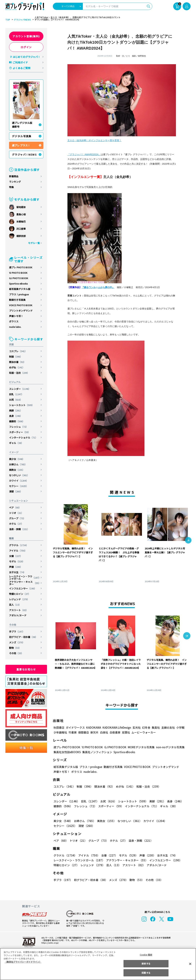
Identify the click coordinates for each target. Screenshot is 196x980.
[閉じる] (190, 964)
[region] (98, 964)
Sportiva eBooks (18, 284)
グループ (17, 518)
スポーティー (20, 432)
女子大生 (17, 572)
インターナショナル (23, 438)
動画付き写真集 (17, 300)
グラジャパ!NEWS (22, 20)
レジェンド (19, 599)
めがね (17, 367)
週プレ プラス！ (21, 145)
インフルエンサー (23, 588)
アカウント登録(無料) (26, 36)
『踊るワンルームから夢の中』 (98, 287)
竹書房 (73, 732)
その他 (16, 653)
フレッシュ (19, 427)
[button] (188, 541)
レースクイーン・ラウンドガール (25, 578)
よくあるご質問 (22, 68)
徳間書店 (84, 732)
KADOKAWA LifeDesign (117, 727)
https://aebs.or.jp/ (50, 943)
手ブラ (17, 632)
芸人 (15, 605)
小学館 (180, 727)
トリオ (16, 513)
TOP (8, 20)
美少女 (17, 459)
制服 (16, 357)
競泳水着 (17, 362)
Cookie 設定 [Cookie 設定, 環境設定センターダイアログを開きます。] (146, 955)
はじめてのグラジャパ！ (26, 57)
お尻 (16, 400)
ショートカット (22, 405)
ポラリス (14, 321)
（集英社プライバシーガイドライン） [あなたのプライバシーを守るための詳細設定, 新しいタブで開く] (23, 962)
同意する (146, 973)
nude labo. (15, 327)
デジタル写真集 (22, 136)
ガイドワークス (75, 727)
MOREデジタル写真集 (141, 747)
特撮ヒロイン (20, 594)
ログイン (26, 47)
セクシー (19, 486)
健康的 (17, 421)
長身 (16, 416)
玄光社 (137, 727)
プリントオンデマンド (21, 311)
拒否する (146, 964)
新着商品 (14, 176)
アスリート (19, 610)
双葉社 (126, 732)
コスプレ (18, 351)
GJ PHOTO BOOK (19, 278)
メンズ (17, 642)
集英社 (156, 727)
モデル (17, 561)
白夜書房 (115, 732)
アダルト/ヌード (18, 615)
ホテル (16, 524)
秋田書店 (59, 727)
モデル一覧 (34, 243)
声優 (16, 567)
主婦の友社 (168, 727)
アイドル (18, 551)
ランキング (15, 182)
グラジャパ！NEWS (24, 155)
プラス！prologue (19, 294)
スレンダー (20, 389)
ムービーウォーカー (144, 732)
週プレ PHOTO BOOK (21, 267)
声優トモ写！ (16, 316)
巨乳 (16, 394)
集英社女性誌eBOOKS (67, 752)
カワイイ (19, 481)
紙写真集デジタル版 (20, 289)
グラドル (19, 545)
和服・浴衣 (19, 373)
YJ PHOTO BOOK (18, 273)
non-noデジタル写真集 (170, 747)
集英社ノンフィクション (97, 752)
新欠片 (94, 732)
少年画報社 (60, 732)
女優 (16, 556)
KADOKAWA (94, 727)
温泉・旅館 (19, 529)
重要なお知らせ (26, 669)
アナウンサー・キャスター (25, 583)
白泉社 (104, 732)
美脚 (16, 410)
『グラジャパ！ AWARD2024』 (84, 154)
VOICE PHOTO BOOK (21, 305)
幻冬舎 (146, 727)
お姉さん (18, 464)
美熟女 (17, 470)
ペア (15, 507)
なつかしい (19, 475)
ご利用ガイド (20, 62)
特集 (11, 187)
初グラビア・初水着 (23, 637)
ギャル (16, 443)
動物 (15, 648)
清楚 (16, 491)
